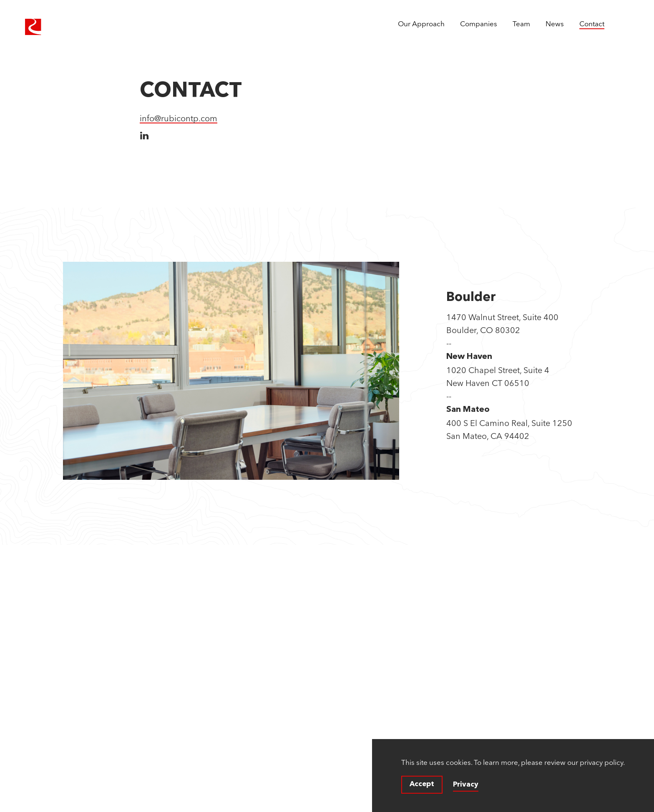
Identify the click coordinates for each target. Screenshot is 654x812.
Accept (422, 784)
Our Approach (421, 24)
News (555, 24)
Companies (479, 24)
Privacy (466, 785)
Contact (592, 24)
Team (521, 24)
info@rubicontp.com (179, 118)
